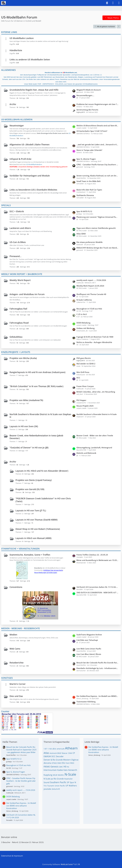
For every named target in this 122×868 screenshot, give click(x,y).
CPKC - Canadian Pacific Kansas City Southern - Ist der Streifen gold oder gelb (97, 165)
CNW (70, 753)
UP (67, 786)
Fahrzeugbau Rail (18, 309)
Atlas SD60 (81, 234)
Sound (47, 782)
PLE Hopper (81, 400)
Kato (66, 770)
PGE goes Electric (84, 358)
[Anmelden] (113, 3)
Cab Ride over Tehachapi (87, 640)
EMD (59, 763)
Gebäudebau (16, 337)
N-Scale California (84, 300)
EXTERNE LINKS (9, 32)
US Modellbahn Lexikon (22, 38)
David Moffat (11, 755)
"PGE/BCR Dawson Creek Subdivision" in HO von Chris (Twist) (43, 500)
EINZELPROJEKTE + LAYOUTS (16, 352)
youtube (47, 789)
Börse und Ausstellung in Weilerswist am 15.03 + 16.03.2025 (97, 560)
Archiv (13, 104)
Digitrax (75, 760)
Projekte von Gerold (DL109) (30, 489)
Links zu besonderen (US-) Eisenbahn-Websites (33, 190)
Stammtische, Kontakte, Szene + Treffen (30, 555)
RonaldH (9, 820)
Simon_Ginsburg (12, 811)
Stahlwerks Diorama (85, 195)
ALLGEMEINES (8, 70)
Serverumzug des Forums (87, 110)
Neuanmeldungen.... (85, 95)
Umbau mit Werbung (85, 328)
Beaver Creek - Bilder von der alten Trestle (95, 435)
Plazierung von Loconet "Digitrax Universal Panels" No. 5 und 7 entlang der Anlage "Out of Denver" (97, 217)
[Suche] (107, 3)
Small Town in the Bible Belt (89, 181)
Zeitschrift (56, 789)
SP (68, 782)
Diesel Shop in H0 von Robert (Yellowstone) (38, 529)
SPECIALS (6, 205)
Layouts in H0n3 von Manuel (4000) (33, 538)
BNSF (59, 753)
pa (52, 779)
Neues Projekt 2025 (85, 406)
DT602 (54, 763)
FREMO (47, 767)
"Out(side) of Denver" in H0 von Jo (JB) (29, 448)
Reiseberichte (17, 663)
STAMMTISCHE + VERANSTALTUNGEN (20, 549)
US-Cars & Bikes (18, 242)
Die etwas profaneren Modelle (90, 242)
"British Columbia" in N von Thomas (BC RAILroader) (36, 386)
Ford (68, 763)
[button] (119, 27)
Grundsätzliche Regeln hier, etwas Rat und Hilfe (34, 90)
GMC (61, 767)
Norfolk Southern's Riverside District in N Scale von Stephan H (40, 416)
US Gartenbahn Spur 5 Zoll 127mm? (92, 131)
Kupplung (48, 775)
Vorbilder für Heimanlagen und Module (30, 176)
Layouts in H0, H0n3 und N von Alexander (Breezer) (42, 471)
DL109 (9, 768)
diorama (47, 763)
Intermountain (50, 770)
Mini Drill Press (83, 372)
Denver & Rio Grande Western (57, 760)
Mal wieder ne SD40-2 (86, 364)
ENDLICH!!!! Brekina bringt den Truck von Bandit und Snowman (97, 248)
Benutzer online (9, 837)
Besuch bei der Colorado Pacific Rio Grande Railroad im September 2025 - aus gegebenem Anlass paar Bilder (97, 663)
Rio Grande (59, 779)
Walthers (73, 786)
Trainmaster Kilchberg (86, 702)
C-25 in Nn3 (82, 314)
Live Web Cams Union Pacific (89, 649)
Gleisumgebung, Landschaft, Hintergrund (94, 448)
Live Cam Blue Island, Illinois (89, 654)
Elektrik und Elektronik (86, 453)
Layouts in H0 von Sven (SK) (24, 426)
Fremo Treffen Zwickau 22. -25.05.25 (92, 555)
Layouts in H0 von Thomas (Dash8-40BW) (37, 520)
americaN (61, 749)
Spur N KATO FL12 (84, 211)
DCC (78, 378)
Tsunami (51, 786)
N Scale (47, 779)
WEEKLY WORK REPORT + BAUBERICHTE (22, 274)
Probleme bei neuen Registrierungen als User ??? (97, 104)
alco (54, 749)
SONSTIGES (7, 678)
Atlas (46, 753)
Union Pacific (60, 786)
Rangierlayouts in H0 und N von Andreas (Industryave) (37, 372)
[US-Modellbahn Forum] (3, 3)
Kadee (60, 770)
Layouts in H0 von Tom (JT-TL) (31, 510)
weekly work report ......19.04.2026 (91, 280)
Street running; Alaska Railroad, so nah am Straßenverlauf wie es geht (97, 176)
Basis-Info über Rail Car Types (89, 190)
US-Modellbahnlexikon (34, 164)
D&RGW (47, 756)
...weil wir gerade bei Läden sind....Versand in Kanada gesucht (97, 144)
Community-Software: (61, 864)
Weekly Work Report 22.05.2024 (90, 286)
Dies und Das (16, 696)
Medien (13, 635)
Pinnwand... (15, 256)
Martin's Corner (18, 684)
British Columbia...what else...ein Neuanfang (96, 392)
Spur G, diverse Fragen (86, 159)
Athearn (71, 748)
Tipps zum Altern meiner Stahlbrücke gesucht (96, 228)
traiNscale (10, 793)
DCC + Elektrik (17, 211)
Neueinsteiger (17, 126)
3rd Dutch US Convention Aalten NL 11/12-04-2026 (97, 587)
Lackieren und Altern (20, 228)
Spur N (73, 782)
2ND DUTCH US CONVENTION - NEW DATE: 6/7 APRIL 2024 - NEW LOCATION (97, 592)
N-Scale (70, 774)
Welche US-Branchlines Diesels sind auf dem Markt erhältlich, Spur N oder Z (97, 126)
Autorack (53, 753)
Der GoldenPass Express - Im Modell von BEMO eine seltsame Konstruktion (97, 696)
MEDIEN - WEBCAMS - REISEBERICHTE (20, 628)
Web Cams (15, 649)
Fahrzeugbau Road (19, 323)
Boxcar (65, 753)
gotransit (10, 786)
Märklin (61, 775)
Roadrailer (69, 779)
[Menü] (119, 3)
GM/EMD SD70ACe (13, 775)
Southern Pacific (58, 782)
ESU (64, 763)
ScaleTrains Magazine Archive (89, 635)
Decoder (60, 756)
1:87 (45, 749)
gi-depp (9, 762)
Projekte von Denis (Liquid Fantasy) (34, 480)
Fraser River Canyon (85, 386)
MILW (55, 775)
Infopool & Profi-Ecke (20, 159)
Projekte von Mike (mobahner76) (26, 400)
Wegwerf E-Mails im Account (89, 90)
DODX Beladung (83, 323)
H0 (65, 767)
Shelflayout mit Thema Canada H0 (91, 294)
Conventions (16, 587)
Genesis (55, 767)
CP (74, 753)
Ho (68, 767)
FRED (72, 763)
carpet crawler (11, 799)
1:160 (50, 749)
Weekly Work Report (20, 280)
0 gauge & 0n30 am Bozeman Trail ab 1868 (95, 337)
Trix (45, 786)
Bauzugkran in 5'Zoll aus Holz (89, 309)
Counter (5, 711)
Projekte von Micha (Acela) (23, 358)
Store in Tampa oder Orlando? (89, 150)
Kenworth (73, 770)
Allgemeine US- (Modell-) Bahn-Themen (29, 144)
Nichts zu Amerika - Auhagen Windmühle (94, 342)
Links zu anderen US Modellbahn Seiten (30, 59)
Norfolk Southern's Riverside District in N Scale (97, 414)
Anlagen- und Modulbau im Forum (27, 294)
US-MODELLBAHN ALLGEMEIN (17, 119)
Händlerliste (16, 50)
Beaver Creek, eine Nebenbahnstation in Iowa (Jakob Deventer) (36, 437)
